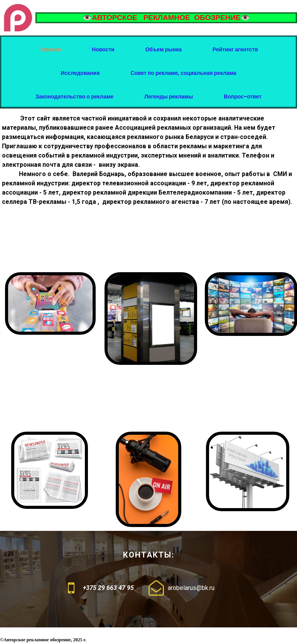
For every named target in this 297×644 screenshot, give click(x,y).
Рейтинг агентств (235, 49)
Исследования (80, 73)
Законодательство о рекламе (74, 97)
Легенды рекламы (169, 97)
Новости (103, 49)
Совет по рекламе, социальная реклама (183, 73)
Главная (50, 49)
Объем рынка (164, 49)
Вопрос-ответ (243, 97)
